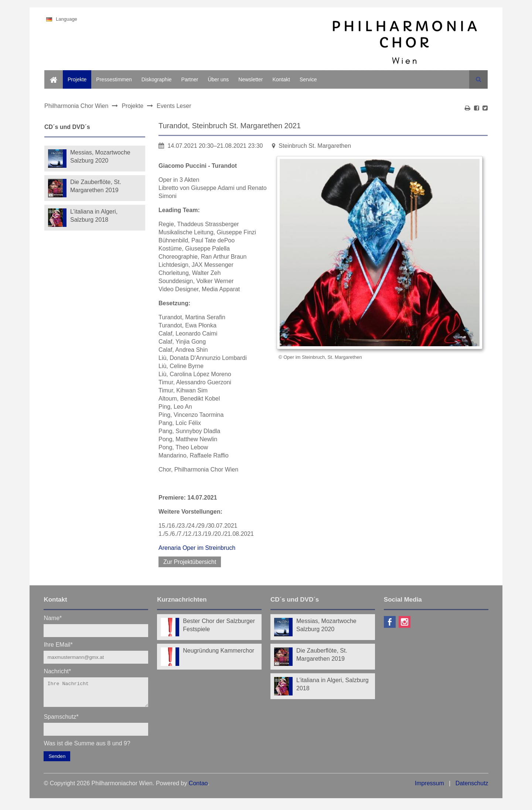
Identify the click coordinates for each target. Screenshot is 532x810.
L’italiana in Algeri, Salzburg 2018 (94, 216)
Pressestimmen (114, 79)
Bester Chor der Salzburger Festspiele (219, 625)
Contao (198, 788)
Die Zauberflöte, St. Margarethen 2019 (96, 186)
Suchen (478, 79)
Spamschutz (61, 721)
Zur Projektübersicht (190, 562)
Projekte (77, 79)
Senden (57, 761)
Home (51, 74)
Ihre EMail (58, 644)
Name (53, 618)
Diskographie (157, 79)
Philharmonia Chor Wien (76, 106)
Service (308, 79)
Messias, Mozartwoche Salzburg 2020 (100, 156)
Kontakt (281, 79)
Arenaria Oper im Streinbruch (197, 548)
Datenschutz (472, 788)
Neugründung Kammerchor (219, 651)
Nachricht (57, 671)
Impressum (429, 788)
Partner (190, 79)
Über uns (218, 79)
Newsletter (250, 79)
